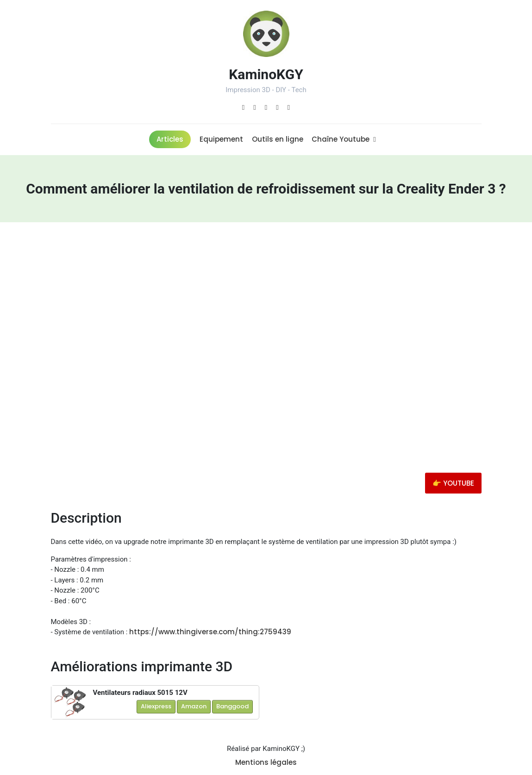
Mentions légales (266, 762)
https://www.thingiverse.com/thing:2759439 (210, 632)
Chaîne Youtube (344, 139)
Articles (170, 139)
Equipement (221, 139)
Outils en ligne (278, 139)
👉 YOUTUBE (453, 483)
